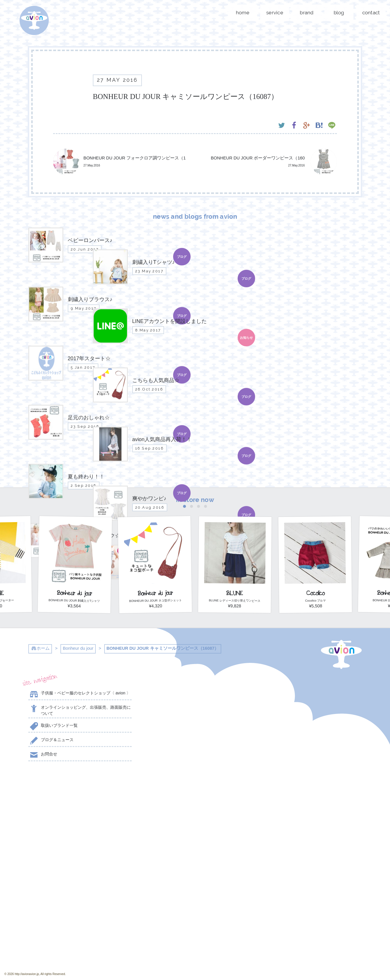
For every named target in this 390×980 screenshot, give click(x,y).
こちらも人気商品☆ (195, 765)
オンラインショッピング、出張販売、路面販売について (80, 710)
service (275, 13)
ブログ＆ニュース (51, 741)
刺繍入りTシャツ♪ (195, 708)
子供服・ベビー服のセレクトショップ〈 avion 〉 (79, 694)
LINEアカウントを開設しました (195, 737)
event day (47, 962)
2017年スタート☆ (195, 751)
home (243, 13)
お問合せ (43, 755)
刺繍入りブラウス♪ (195, 722)
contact (371, 13)
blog (339, 13)
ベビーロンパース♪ (195, 694)
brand (307, 13)
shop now (310, 861)
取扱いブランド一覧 (53, 727)
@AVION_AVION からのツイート (57, 782)
